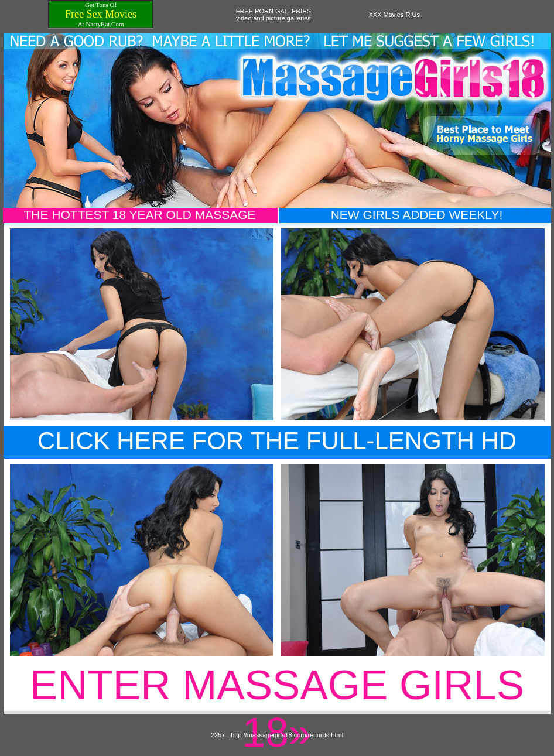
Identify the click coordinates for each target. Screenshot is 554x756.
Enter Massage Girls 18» (277, 709)
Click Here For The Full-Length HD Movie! (277, 455)
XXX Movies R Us (394, 15)
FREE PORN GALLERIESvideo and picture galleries (273, 15)
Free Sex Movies (101, 14)
